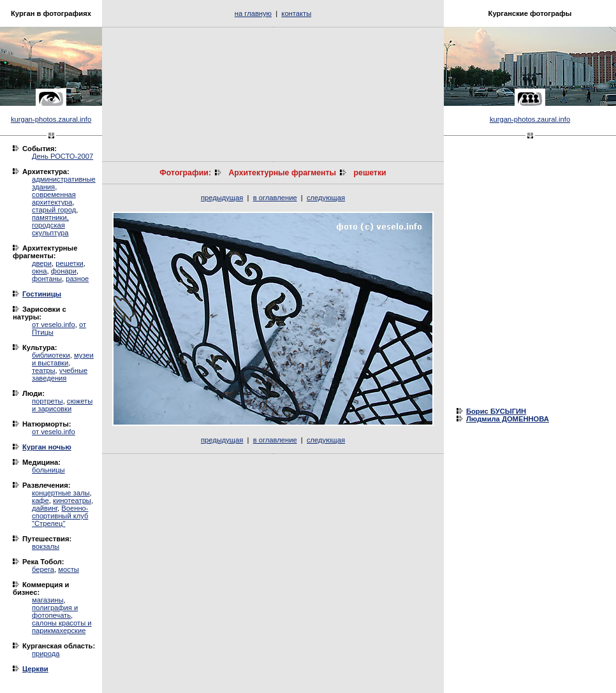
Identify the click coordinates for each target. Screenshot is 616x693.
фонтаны (47, 279)
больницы (48, 470)
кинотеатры (72, 500)
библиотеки (51, 355)
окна (40, 271)
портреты (48, 401)
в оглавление (275, 198)
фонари (64, 271)
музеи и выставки (63, 359)
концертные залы (61, 493)
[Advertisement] (273, 94)
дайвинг (45, 508)
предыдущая (222, 198)
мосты (69, 569)
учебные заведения (60, 374)
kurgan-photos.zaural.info (51, 119)
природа (46, 653)
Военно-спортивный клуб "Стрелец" (60, 516)
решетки (70, 263)
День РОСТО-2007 (62, 156)
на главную (253, 13)
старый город (54, 210)
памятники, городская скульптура (50, 225)
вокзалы (46, 546)
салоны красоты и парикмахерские (62, 627)
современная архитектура (54, 198)
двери (42, 263)
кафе (40, 500)
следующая (326, 198)
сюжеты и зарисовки (62, 405)
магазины (48, 600)
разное (77, 279)
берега (43, 569)
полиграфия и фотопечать (55, 611)
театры (44, 370)
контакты (296, 13)
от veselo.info (54, 325)
